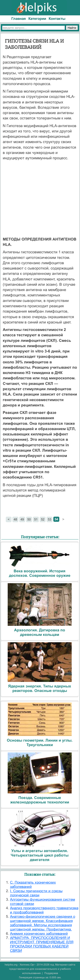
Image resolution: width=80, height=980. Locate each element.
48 (15, 519)
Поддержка (51, 973)
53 (49, 519)
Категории (37, 19)
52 (43, 519)
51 (36, 519)
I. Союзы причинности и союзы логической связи (36, 893)
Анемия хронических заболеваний (39, 934)
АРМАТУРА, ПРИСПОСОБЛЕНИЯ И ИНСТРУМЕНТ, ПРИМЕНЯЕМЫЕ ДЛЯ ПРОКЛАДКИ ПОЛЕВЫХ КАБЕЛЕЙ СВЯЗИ (42, 944)
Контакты (57, 19)
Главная (19, 19)
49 (22, 519)
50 (29, 519)
